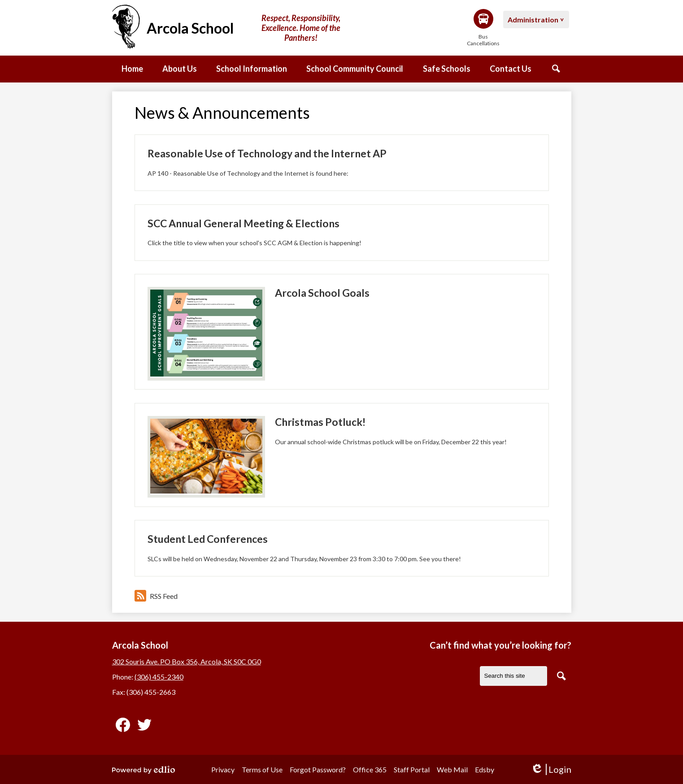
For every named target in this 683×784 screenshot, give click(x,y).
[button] (180, 69)
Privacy (223, 769)
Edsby (485, 769)
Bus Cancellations (483, 28)
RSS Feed (156, 596)
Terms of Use (262, 769)
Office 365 (370, 769)
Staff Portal (412, 769)
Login (551, 769)
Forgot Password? (318, 769)
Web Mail (452, 769)
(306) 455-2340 (159, 677)
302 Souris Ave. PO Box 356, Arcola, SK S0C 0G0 (187, 661)
